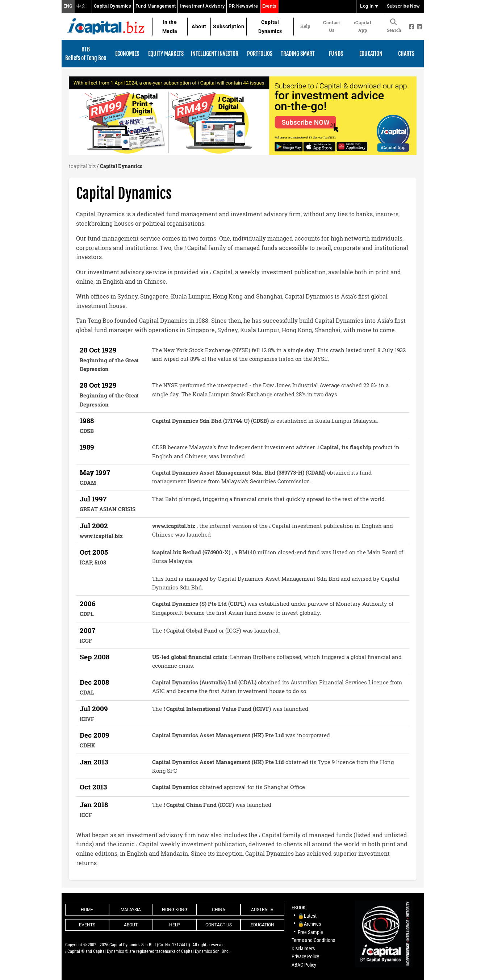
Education (262, 925)
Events (269, 6)
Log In (369, 6)
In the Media (170, 27)
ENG (68, 6)
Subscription (229, 26)
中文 (81, 6)
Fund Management (156, 6)
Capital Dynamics (113, 6)
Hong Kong (175, 910)
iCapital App (363, 26)
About (199, 26)
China (219, 910)
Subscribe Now (404, 6)
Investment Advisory (202, 6)
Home (87, 910)
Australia (262, 910)
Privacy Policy (305, 956)
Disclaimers (303, 948)
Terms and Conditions (313, 940)
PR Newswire (243, 6)
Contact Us (331, 26)
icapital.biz (82, 166)
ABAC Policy (304, 965)
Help (305, 26)
